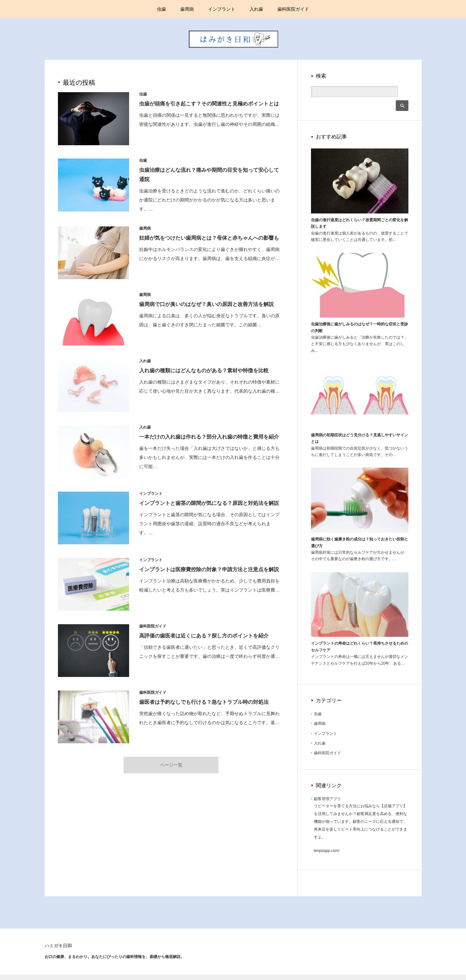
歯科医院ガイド (293, 9)
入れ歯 (256, 9)
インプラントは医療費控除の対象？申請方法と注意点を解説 (210, 569)
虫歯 (161, 9)
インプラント (222, 9)
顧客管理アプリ (327, 788)
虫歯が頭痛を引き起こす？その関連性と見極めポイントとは (210, 104)
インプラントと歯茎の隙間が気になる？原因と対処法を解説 (210, 503)
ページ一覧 (171, 764)
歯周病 (187, 9)
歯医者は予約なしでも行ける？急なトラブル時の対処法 (205, 702)
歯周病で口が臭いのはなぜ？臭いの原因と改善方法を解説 (207, 304)
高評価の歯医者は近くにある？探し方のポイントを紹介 (205, 636)
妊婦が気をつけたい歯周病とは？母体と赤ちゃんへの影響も (210, 238)
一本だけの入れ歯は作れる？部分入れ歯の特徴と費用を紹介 (210, 437)
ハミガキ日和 (58, 935)
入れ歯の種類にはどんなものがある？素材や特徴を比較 (205, 370)
